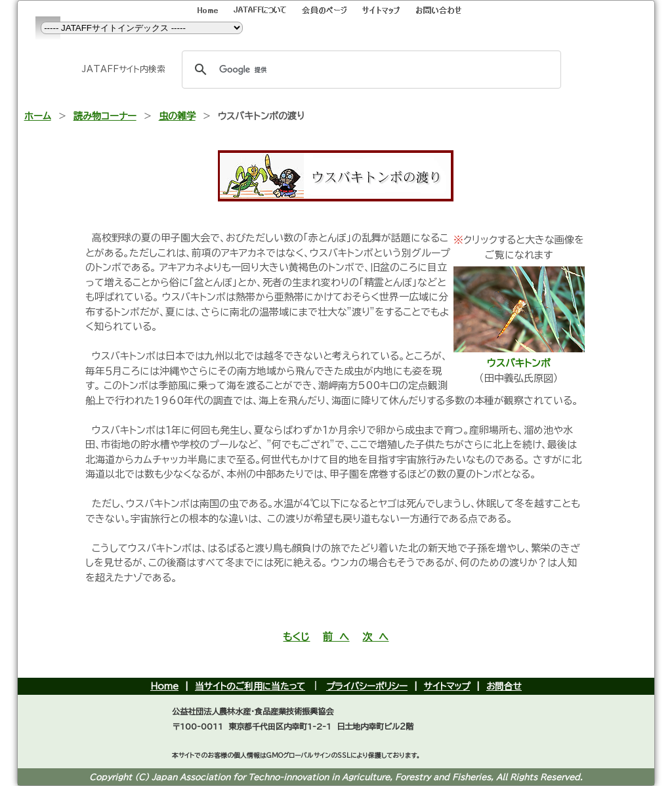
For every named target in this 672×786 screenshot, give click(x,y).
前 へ (336, 637)
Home (164, 686)
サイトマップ (447, 686)
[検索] (369, 70)
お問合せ (504, 686)
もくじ (296, 637)
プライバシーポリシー (367, 686)
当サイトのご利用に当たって (250, 686)
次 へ (375, 637)
